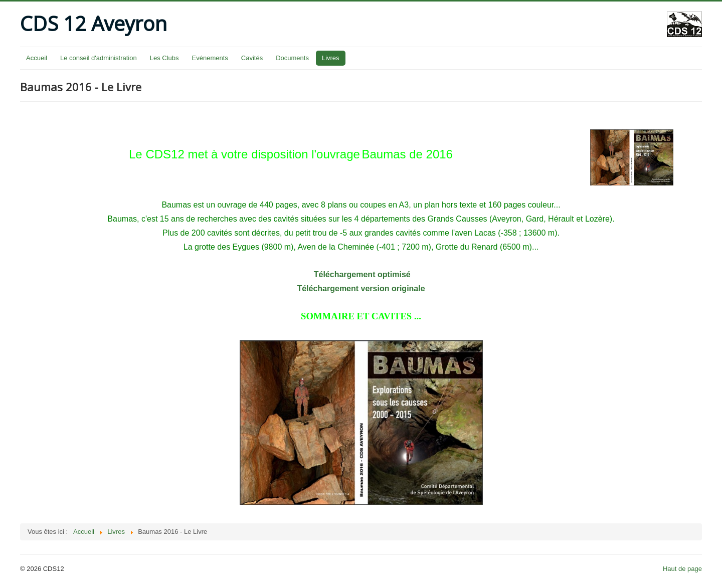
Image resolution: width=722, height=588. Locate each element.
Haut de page (682, 569)
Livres (331, 58)
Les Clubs (164, 58)
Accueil (37, 58)
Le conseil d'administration (99, 58)
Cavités (252, 58)
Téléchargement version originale (361, 288)
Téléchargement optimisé (361, 274)
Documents (292, 58)
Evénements (210, 58)
